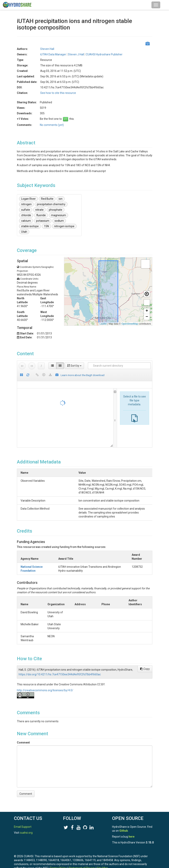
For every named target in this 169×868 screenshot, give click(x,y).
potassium (43, 221)
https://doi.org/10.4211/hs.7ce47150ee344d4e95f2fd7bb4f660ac (60, 670)
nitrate (39, 210)
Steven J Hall (76, 54)
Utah (24, 232)
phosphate (56, 210)
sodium (59, 221)
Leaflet (103, 324)
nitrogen (26, 204)
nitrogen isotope (64, 226)
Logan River (28, 199)
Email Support (23, 827)
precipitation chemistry (51, 204)
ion (61, 199)
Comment (23, 739)
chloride (26, 215)
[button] (145, 264)
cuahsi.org (26, 833)
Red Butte (47, 199)
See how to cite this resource (58, 93)
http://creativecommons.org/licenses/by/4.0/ (45, 686)
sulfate (26, 210)
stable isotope (30, 226)
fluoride (41, 215)
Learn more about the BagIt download (83, 375)
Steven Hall (47, 49)
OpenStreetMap (130, 324)
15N (46, 226)
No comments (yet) (52, 125)
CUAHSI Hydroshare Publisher (104, 54)
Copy (145, 665)
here (132, 837)
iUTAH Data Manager (53, 54)
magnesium (58, 215)
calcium (26, 221)
